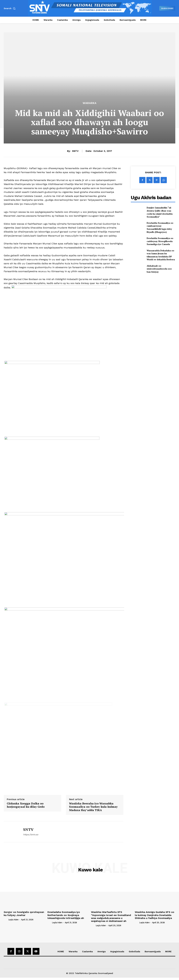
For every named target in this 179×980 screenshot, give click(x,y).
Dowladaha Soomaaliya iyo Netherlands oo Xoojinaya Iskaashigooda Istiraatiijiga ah (66, 915)
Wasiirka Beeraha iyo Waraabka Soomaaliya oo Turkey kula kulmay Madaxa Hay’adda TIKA (93, 807)
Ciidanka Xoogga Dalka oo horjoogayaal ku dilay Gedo (26, 805)
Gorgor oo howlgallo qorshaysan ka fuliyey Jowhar (24, 914)
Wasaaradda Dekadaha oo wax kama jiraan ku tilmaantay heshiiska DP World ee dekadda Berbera (161, 255)
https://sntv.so (31, 835)
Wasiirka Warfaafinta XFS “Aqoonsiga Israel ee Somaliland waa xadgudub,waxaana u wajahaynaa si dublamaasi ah (111, 917)
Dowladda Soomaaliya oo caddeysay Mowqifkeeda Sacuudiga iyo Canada (160, 241)
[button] (10, 8)
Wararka (90, 103)
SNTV (75, 151)
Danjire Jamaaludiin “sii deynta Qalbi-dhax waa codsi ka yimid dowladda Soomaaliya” (160, 212)
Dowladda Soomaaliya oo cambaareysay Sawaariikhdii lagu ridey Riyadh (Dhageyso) (160, 227)
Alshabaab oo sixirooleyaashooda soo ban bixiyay (159, 269)
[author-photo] (6, 920)
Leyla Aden (13, 920)
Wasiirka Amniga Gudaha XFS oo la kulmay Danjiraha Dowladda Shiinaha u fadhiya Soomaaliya (154, 915)
